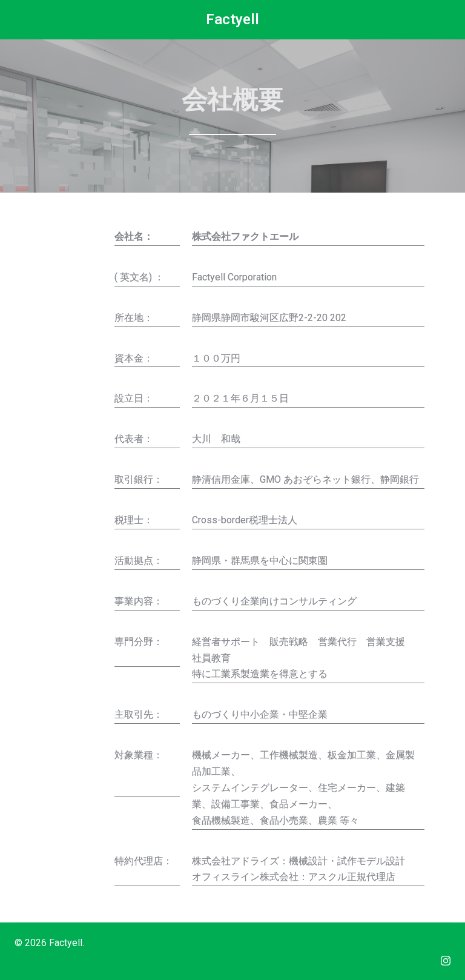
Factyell (232, 19)
